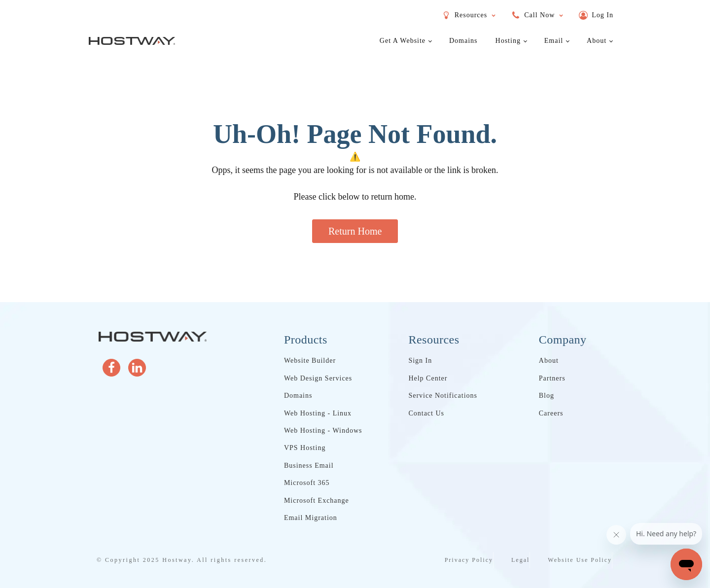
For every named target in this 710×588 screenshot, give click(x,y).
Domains (463, 41)
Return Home (355, 231)
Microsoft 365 (307, 483)
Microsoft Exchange (317, 501)
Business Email (309, 466)
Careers (551, 413)
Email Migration (311, 518)
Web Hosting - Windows (323, 431)
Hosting (508, 41)
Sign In (420, 361)
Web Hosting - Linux (318, 413)
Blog (547, 396)
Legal (520, 560)
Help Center (428, 378)
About (597, 41)
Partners (552, 378)
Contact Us (426, 413)
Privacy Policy (469, 560)
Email (554, 41)
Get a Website (403, 41)
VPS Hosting (305, 448)
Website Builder (310, 361)
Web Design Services (318, 378)
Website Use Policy (580, 560)
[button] (596, 15)
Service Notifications (443, 396)
